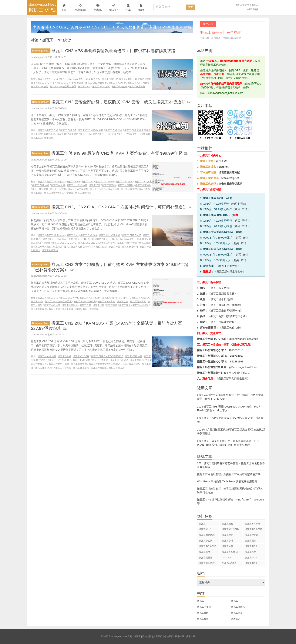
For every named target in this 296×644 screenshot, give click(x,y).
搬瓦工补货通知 (65, 193)
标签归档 (169, 636)
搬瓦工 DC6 (251, 546)
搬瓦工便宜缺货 (98, 189)
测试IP (113, 8)
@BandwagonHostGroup (243, 339)
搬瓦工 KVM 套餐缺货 (42, 138)
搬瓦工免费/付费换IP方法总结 (228, 316)
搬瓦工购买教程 (220, 288)
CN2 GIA (226, 558)
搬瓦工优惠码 (109, 185)
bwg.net (224, 167)
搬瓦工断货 (144, 189)
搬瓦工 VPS (251, 558)
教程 (141, 8)
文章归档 (158, 636)
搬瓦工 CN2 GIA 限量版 (114, 79)
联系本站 (180, 636)
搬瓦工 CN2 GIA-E (131, 235)
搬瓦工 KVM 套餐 (101, 87)
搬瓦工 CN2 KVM (69, 298)
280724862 (237, 356)
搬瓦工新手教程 (207, 563)
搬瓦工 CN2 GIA (68, 79)
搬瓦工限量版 (206, 558)
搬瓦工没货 (99, 305)
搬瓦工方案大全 (228, 266)
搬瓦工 (255, 5)
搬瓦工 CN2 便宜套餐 (96, 83)
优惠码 (98, 8)
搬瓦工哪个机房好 (119, 360)
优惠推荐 (80, 8)
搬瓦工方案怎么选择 (59, 364)
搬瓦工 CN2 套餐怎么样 (43, 134)
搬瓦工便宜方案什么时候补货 (79, 247)
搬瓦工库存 (113, 189)
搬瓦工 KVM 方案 (106, 302)
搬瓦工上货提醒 (100, 360)
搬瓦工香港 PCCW (71, 309)
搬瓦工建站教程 (207, 535)
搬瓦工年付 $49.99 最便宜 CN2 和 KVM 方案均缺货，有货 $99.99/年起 (117, 153)
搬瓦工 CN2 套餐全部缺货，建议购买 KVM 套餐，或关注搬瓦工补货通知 (119, 102)
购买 (235, 204)
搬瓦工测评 (251, 541)
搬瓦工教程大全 (230, 328)
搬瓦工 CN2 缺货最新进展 (63, 87)
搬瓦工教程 (227, 524)
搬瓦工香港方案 (91, 309)
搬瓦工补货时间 (130, 247)
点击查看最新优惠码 (230, 184)
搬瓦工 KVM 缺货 (81, 360)
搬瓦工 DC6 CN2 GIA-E (64, 243)
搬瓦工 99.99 (73, 182)
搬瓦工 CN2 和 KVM (90, 298)
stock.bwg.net (230, 178)
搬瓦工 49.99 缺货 (56, 182)
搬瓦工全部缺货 (70, 305)
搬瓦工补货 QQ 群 (44, 368)
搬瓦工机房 (251, 552)
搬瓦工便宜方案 (58, 189)
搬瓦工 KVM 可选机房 (85, 302)
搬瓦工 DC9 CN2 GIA (89, 243)
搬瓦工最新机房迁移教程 (225, 305)
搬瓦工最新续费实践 (223, 294)
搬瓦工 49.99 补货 (56, 235)
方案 (128, 8)
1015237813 (236, 350)
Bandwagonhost (41, 51)
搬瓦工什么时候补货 (77, 185)
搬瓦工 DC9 (251, 563)
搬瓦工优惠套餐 (119, 87)
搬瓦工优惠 (95, 185)
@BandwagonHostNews (243, 367)
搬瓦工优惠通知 (143, 185)
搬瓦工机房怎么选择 (117, 364)
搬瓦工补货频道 (83, 193)
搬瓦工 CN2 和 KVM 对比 (91, 130)
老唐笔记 (236, 619)
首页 (64, 8)
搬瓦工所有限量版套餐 (230, 272)
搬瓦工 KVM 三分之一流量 (58, 302)
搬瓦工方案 (85, 305)
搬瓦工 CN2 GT (68, 130)
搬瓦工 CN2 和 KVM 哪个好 (116, 298)
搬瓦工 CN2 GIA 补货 (89, 79)
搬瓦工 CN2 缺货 (40, 87)
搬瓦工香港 (54, 309)
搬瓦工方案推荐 (79, 364)
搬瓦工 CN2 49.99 (104, 182)
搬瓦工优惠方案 (138, 302)
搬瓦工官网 (203, 613)
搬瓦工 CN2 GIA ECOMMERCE (107, 356)
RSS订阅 (253, 9)
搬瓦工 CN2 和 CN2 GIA (115, 239)
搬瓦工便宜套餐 (137, 87)
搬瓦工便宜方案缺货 (78, 189)
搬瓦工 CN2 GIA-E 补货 (61, 239)
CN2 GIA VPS (229, 563)
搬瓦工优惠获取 (126, 185)
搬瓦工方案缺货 (97, 364)
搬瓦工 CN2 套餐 (117, 83)
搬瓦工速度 (204, 552)
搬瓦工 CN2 (52, 79)
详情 (242, 204)
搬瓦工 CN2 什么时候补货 (88, 239)
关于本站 (191, 636)
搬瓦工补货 (50, 193)
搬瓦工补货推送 (63, 368)
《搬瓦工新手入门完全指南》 (233, 378)
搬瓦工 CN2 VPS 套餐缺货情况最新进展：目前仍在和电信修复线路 (113, 51)
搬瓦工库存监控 (129, 189)
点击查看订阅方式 (239, 373)
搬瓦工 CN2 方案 (143, 182)
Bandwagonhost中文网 (42, 7)
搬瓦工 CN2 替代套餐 (138, 83)
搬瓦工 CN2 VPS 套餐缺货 (70, 83)
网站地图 (147, 636)
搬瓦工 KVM (84, 87)
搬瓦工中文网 (242, 5)
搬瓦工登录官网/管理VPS (226, 311)
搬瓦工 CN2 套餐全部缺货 (138, 130)
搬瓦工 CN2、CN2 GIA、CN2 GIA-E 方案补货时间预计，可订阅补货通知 (119, 207)
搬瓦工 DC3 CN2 (108, 134)
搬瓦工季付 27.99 (139, 360)
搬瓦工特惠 (112, 305)
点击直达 (221, 161)
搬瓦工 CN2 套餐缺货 (68, 134)
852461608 (237, 362)
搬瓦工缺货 (37, 193)
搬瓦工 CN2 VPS (46, 83)
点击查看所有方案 (229, 172)
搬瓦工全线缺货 (52, 305)
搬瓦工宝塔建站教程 (223, 322)
